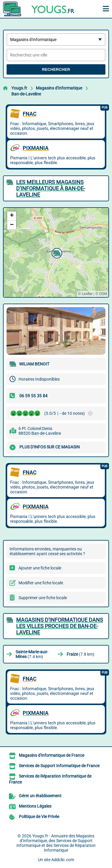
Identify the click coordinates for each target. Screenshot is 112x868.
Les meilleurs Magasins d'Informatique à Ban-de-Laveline (51, 188)
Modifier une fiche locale (41, 583)
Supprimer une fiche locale (43, 598)
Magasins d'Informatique (59, 88)
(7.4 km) (32, 654)
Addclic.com (63, 860)
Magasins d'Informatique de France (52, 755)
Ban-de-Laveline (26, 94)
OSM (103, 294)
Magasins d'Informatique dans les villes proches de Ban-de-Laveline (60, 626)
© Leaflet (85, 294)
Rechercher (56, 69)
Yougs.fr (19, 88)
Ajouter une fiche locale (40, 568)
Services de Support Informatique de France (59, 766)
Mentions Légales (35, 806)
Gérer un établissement (40, 796)
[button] (56, 252)
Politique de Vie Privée (39, 817)
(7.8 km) (80, 654)
